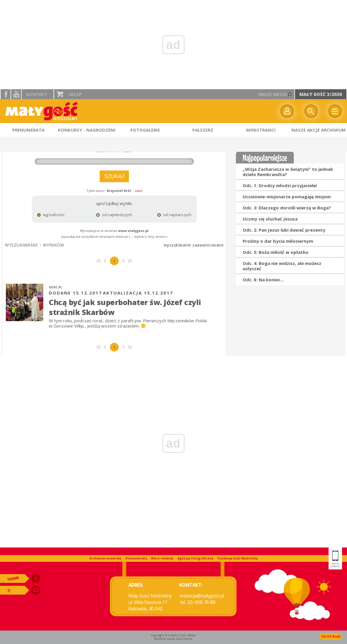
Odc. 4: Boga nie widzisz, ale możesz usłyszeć (282, 266)
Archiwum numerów (105, 558)
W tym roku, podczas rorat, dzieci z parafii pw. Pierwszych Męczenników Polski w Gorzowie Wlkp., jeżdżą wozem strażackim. (128, 323)
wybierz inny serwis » (151, 236)
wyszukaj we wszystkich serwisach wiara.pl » (96, 236)
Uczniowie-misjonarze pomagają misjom (287, 197)
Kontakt (37, 94)
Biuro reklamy (162, 558)
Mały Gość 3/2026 (321, 94)
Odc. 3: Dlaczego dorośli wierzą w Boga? (287, 208)
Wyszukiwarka (311, 111)
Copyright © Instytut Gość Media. (174, 635)
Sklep (75, 94)
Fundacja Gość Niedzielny (238, 558)
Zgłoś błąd (331, 636)
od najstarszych (166, 215)
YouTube (16, 94)
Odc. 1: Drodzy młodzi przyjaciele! (280, 185)
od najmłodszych (110, 215)
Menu (335, 111)
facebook (6, 94)
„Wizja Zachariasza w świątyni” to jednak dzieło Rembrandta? (288, 172)
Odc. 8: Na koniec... (263, 280)
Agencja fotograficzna (195, 558)
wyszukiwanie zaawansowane (194, 245)
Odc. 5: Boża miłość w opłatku (275, 252)
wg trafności (51, 215)
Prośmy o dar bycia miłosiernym (278, 241)
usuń (139, 191)
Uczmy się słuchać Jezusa (270, 219)
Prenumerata (136, 558)
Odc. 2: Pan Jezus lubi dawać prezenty (284, 230)
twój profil (287, 111)
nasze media (273, 94)
